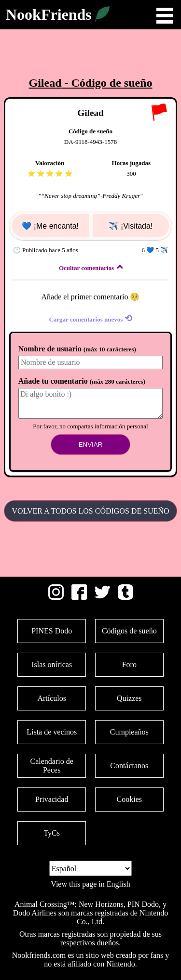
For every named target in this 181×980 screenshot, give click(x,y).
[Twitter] (102, 597)
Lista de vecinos (52, 732)
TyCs (52, 833)
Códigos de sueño (129, 631)
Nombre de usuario (77, 349)
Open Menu (165, 16)
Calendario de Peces (52, 766)
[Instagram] (56, 597)
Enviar (91, 445)
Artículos (52, 698)
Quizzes (129, 698)
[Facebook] (79, 597)
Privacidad (52, 799)
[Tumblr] (125, 597)
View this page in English (90, 884)
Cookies (129, 799)
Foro (129, 664)
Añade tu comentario (82, 381)
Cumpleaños (129, 732)
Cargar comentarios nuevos (90, 318)
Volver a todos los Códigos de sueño (91, 511)
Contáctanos (129, 766)
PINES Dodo (52, 631)
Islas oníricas (52, 664)
